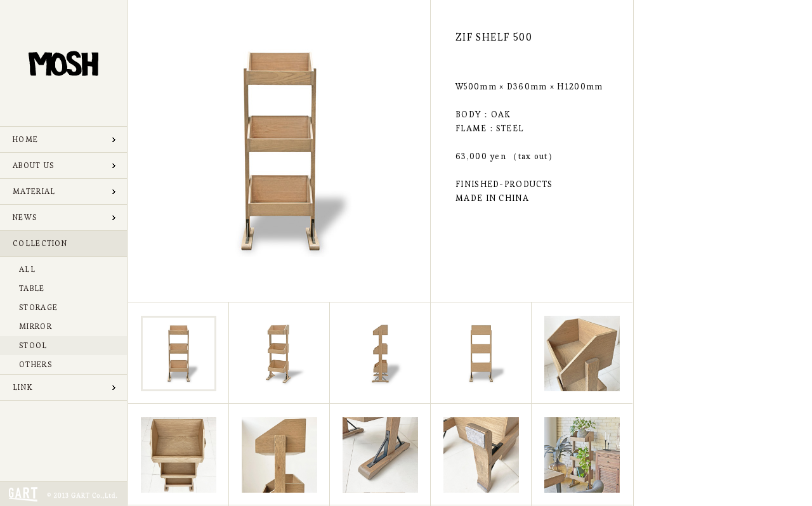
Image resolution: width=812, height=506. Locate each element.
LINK (23, 387)
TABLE (32, 288)
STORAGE (38, 307)
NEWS (25, 217)
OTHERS (36, 364)
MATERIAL (34, 191)
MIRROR (36, 326)
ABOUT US (33, 165)
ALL (27, 269)
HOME (25, 139)
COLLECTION (40, 243)
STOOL (33, 345)
